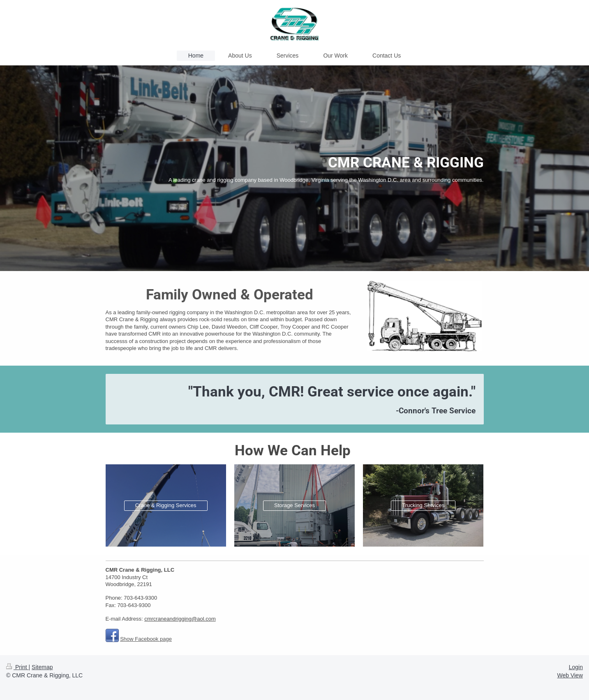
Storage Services (294, 505)
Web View (570, 675)
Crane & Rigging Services (166, 505)
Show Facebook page (146, 639)
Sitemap (42, 667)
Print (17, 667)
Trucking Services (423, 505)
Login (576, 667)
